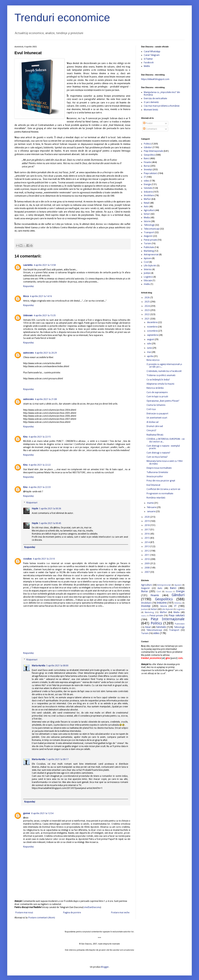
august (151, 339)
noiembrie (152, 327)
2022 (147, 314)
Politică (147, 144)
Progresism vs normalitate (160, 494)
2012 (147, 551)
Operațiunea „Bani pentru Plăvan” (163, 401)
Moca (26, 296)
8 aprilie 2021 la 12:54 (42, 813)
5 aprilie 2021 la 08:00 (57, 666)
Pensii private (150, 240)
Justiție (147, 273)
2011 (147, 555)
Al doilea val (153, 422)
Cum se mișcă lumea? (157, 457)
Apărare (148, 258)
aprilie (150, 356)
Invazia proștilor (155, 476)
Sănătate (148, 188)
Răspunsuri (32, 503)
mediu (147, 284)
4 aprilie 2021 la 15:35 (45, 315)
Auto (146, 207)
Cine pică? (151, 430)
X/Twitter (148, 59)
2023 (147, 310)
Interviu (148, 269)
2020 (147, 517)
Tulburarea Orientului (157, 472)
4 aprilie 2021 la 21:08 (46, 399)
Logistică (148, 277)
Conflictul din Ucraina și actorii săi (163, 489)
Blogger (105, 967)
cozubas (27, 559)
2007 (147, 572)
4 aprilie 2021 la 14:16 (41, 296)
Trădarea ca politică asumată (161, 375)
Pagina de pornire (72, 913)
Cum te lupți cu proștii (157, 397)
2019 (147, 521)
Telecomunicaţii (152, 229)
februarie (152, 507)
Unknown (28, 315)
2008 (147, 568)
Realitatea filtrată (155, 435)
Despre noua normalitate (159, 468)
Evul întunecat (153, 485)
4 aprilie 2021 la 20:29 (46, 353)
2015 (147, 538)
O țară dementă (151, 102)
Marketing (149, 251)
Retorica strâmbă (155, 388)
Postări (148, 123)
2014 (147, 542)
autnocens (28, 353)
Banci (147, 158)
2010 (147, 559)
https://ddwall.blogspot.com (155, 79)
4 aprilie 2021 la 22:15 (40, 437)
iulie (149, 344)
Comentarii (150, 129)
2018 (147, 525)
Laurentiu (28, 265)
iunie (150, 348)
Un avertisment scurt (157, 418)
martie (151, 503)
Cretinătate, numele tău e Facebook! (164, 371)
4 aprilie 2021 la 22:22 (40, 465)
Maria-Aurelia (39, 666)
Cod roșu (151, 409)
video (147, 181)
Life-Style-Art (150, 266)
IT (145, 177)
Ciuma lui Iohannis (156, 405)
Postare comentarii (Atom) (42, 918)
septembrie (153, 335)
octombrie (153, 331)
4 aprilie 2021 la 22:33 (40, 487)
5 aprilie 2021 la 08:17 (57, 759)
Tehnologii (149, 225)
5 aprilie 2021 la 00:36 (50, 509)
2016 (147, 534)
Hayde (35, 509)
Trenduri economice (62, 17)
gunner (27, 813)
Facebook (149, 63)
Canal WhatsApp (152, 51)
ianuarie (151, 511)
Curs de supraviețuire (157, 392)
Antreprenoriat (151, 255)
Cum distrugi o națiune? (158, 453)
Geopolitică (149, 155)
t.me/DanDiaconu (92, 907)
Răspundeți (28, 286)
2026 (147, 298)
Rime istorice (153, 360)
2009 (147, 564)
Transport (149, 232)
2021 (147, 319)
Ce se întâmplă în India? (158, 380)
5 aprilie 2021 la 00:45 (50, 523)
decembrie (153, 322)
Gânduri (148, 147)
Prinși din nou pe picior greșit (161, 481)
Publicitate (149, 247)
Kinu (25, 437)
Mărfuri (147, 199)
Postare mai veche (120, 913)
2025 (147, 302)
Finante (147, 162)
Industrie (148, 192)
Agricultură (149, 210)
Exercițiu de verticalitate (155, 98)
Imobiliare (149, 195)
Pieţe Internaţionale (153, 151)
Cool (146, 262)
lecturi (147, 214)
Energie (147, 184)
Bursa (147, 166)
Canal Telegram (152, 55)
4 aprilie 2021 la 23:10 (44, 559)
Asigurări (148, 236)
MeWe (147, 66)
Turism (147, 244)
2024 (147, 306)
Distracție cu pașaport (157, 414)
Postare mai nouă (24, 913)
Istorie (147, 221)
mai (149, 352)
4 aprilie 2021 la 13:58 (45, 265)
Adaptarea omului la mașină (160, 384)
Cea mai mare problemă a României (162, 106)
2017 (147, 530)
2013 (147, 546)
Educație (148, 280)
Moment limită (151, 110)
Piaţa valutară (151, 173)
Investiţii (148, 170)
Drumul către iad (155, 426)
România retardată (156, 498)
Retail (147, 203)
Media (147, 218)
